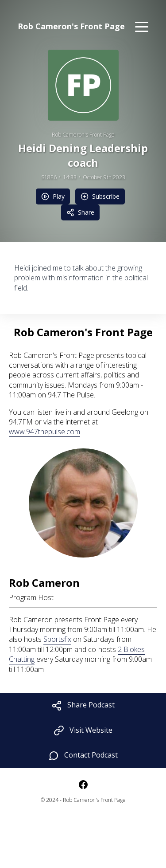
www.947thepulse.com (44, 432)
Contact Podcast (83, 756)
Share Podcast (83, 705)
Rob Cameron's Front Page (83, 135)
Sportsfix (57, 639)
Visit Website (83, 731)
